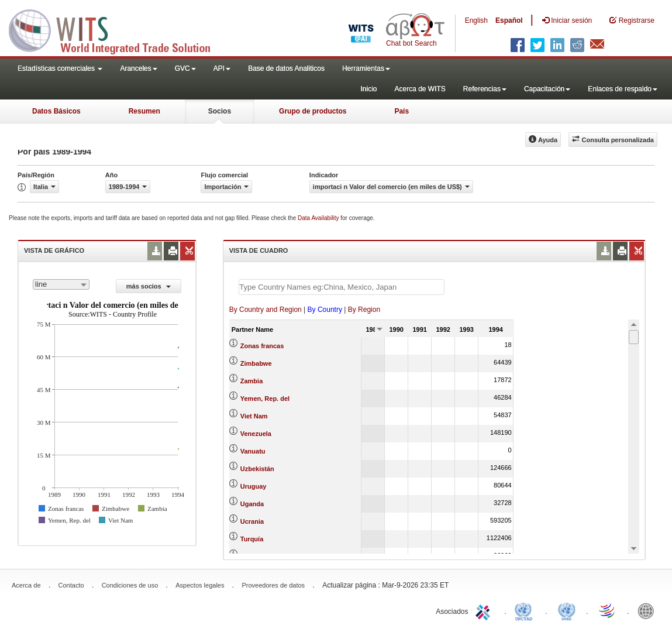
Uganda (252, 504)
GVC (185, 68)
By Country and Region (266, 310)
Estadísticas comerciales (60, 68)
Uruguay (254, 486)
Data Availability (319, 218)
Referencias (485, 89)
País (402, 111)
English (476, 20)
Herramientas (366, 68)
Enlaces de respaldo (623, 89)
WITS (117, 29)
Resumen (144, 111)
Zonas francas (262, 346)
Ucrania (252, 521)
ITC (485, 610)
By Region (364, 310)
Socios (220, 111)
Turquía (252, 539)
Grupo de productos (313, 111)
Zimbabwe (256, 363)
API (222, 68)
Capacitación (547, 89)
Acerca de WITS (420, 89)
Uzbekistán (257, 469)
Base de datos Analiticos (286, 68)
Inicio (368, 89)
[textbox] (342, 287)
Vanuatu (253, 451)
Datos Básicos (56, 111)
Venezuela (256, 434)
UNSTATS (567, 610)
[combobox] (61, 284)
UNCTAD (526, 610)
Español (509, 20)
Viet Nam (254, 416)
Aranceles (138, 68)
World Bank (649, 610)
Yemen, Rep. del (265, 399)
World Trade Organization (608, 610)
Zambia (252, 381)
